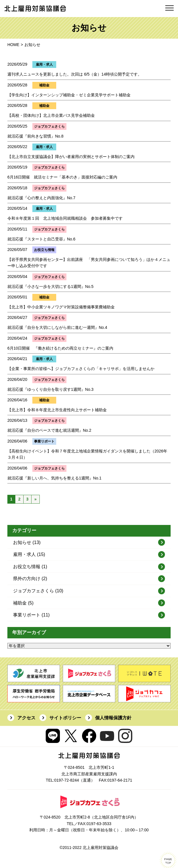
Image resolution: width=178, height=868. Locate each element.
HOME (13, 45)
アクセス (26, 718)
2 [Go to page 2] (19, 499)
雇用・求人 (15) (29, 554)
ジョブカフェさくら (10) (38, 591)
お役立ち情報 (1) (30, 567)
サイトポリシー (65, 718)
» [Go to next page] (35, 499)
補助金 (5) (23, 603)
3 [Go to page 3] (28, 499)
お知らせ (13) (27, 542)
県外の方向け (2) (30, 579)
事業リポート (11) (31, 615)
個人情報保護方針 (113, 718)
